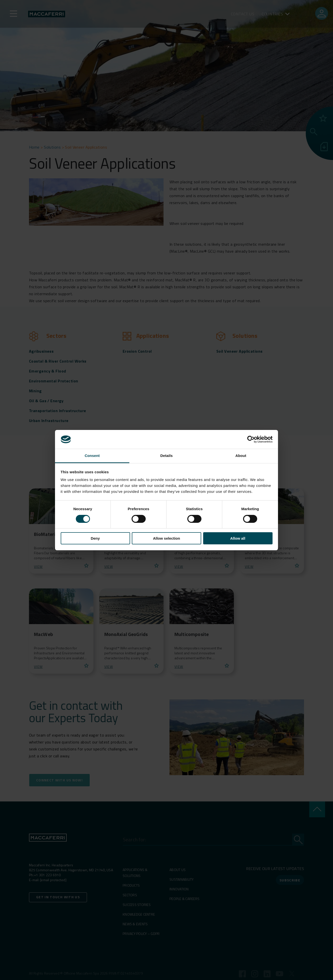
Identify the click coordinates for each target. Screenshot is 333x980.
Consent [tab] (92, 456)
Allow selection (166, 538)
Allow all (238, 538)
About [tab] (241, 456)
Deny (95, 538)
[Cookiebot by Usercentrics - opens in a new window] (251, 439)
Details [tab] (166, 456)
